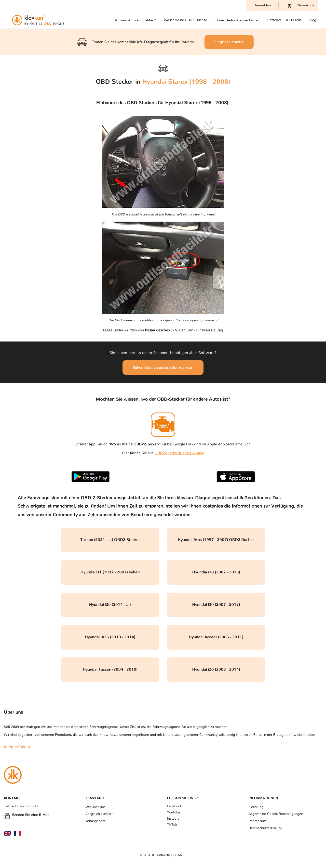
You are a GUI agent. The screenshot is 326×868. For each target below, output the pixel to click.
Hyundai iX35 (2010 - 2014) (110, 637)
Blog (313, 20)
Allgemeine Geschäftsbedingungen (276, 814)
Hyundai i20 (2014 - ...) (110, 605)
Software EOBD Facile (284, 20)
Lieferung (256, 807)
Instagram (175, 819)
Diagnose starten (229, 42)
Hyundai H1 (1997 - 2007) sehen (110, 572)
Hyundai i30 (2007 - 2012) (216, 605)
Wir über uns (95, 807)
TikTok (172, 825)
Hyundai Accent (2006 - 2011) (216, 637)
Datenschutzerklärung (265, 828)
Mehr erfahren (17, 747)
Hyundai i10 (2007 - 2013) (216, 572)
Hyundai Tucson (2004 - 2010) (110, 669)
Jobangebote (96, 821)
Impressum (257, 821)
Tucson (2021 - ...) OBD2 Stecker (110, 540)
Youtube (174, 812)
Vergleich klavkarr (99, 814)
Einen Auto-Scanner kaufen (238, 20)
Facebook (174, 806)
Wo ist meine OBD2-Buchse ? (187, 20)
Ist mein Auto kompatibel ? (135, 20)
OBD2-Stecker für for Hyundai (179, 453)
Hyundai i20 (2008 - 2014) (216, 669)
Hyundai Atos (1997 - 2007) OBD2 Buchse (216, 540)
